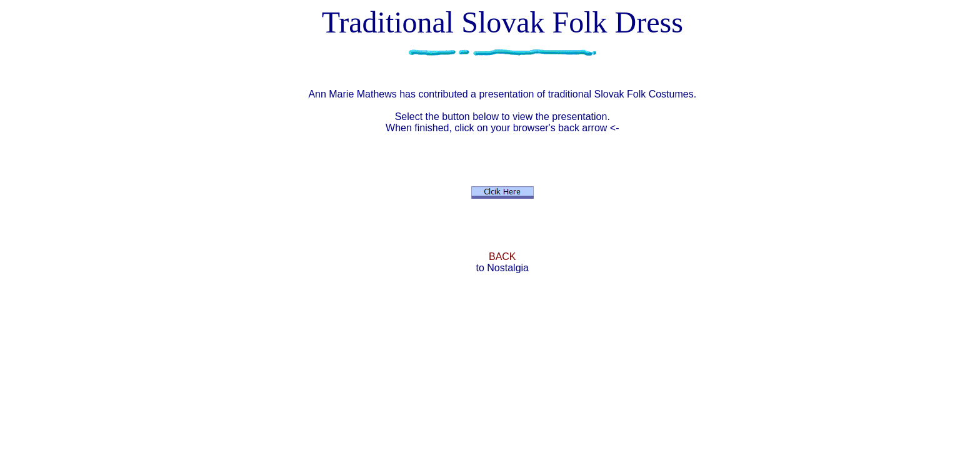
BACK (502, 257)
